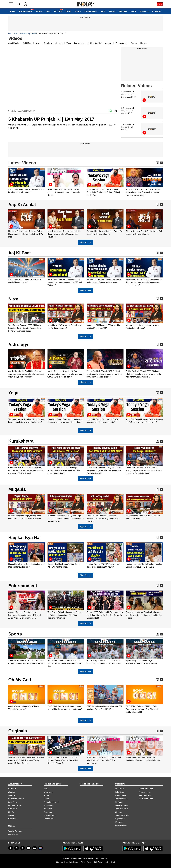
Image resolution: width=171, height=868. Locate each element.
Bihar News (119, 789)
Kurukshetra (21, 441)
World (68, 11)
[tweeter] (17, 848)
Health (133, 11)
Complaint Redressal (16, 799)
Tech (103, 11)
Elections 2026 (26, 11)
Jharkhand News (121, 799)
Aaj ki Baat (27, 43)
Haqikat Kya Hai (24, 538)
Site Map (59, 862)
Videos (39, 11)
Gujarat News (120, 819)
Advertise (12, 795)
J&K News (119, 822)
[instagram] (23, 848)
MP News (119, 802)
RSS (113, 862)
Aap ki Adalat (14, 43)
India (48, 11)
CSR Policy (98, 862)
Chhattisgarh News (122, 815)
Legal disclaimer (72, 862)
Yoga (69, 43)
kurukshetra (79, 43)
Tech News (48, 809)
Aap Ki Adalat (22, 205)
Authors (11, 815)
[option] (27, 181)
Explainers (48, 812)
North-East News (121, 805)
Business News (50, 815)
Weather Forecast (15, 831)
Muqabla (108, 43)
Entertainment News (51, 802)
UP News (119, 812)
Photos (112, 11)
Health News (49, 819)
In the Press (13, 802)
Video (16, 34)
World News (48, 792)
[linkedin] (34, 848)
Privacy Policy (86, 862)
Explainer (157, 11)
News (10, 34)
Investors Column (15, 805)
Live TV (11, 812)
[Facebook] (11, 848)
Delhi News (119, 792)
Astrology (48, 43)
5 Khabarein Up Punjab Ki (28, 34)
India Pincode (13, 834)
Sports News (49, 805)
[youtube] (28, 848)
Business (144, 11)
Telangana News (145, 795)
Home (13, 11)
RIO (107, 862)
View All (85, 242)
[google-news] (40, 848)
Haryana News (121, 795)
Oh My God (20, 680)
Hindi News (13, 809)
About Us (12, 792)
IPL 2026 (58, 11)
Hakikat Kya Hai (95, 43)
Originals (59, 43)
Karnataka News (121, 825)
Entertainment (91, 11)
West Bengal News (146, 799)
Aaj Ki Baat (20, 253)
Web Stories (13, 819)
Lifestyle (123, 11)
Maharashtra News (146, 789)
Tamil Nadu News (122, 809)
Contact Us (12, 789)
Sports (78, 11)
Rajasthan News (145, 792)
